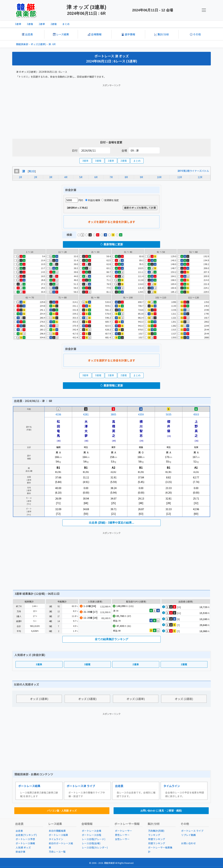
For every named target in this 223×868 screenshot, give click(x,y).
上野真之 (196, 428)
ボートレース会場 (92, 831)
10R (159, 177)
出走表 (27, 34)
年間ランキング (157, 839)
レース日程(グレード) (94, 839)
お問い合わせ (189, 843)
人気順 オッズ (23, 847)
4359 (141, 414)
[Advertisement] (111, 111)
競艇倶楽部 (22, 44)
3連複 (30, 24)
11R (180, 177)
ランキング (154, 835)
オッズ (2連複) (184, 699)
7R (111, 177)
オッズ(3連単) (38, 44)
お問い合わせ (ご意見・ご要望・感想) (161, 811)
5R (81, 177)
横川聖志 (141, 428)
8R (126, 177)
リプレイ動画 (189, 835)
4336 (58, 414)
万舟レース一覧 (57, 852)
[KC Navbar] (204, 10)
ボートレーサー (124, 831)
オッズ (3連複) (87, 699)
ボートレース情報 (25, 843)
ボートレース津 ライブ (81, 786)
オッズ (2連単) (136, 699)
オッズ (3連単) (39, 699)
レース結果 (61, 34)
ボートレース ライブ (192, 831)
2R (36, 177)
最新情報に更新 (111, 244)
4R (66, 177)
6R (96, 177)
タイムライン (172, 786)
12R (200, 177)
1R (20, 177)
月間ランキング (157, 843)
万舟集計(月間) (156, 831)
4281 (86, 414)
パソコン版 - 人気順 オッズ (62, 811)
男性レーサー (122, 835)
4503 (196, 414)
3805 (113, 414)
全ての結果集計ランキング (111, 639)
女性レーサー (122, 839)
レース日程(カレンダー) (95, 847)
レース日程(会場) (91, 843)
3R (51, 177)
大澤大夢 (86, 428)
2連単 (42, 24)
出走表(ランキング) (26, 835)
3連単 (18, 24)
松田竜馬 (58, 428)
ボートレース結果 (29, 786)
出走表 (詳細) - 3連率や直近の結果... (111, 523)
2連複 (54, 24)
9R (141, 177)
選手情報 (128, 34)
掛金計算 (21, 852)
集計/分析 (162, 34)
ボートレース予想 (25, 839)
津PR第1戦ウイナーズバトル (193, 171)
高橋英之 (114, 428)
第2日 (32, 171)
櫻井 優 (170, 426)
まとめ (66, 24)
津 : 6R (52, 44)
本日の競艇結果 (57, 831)
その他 (195, 34)
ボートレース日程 (92, 835)
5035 (169, 414)
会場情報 (95, 34)
